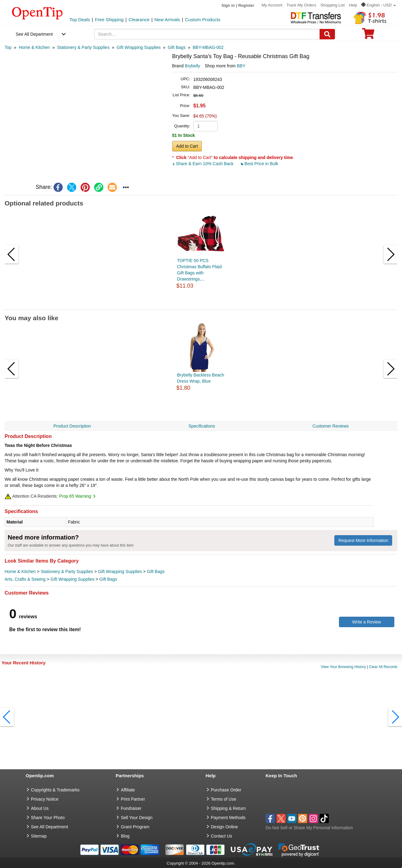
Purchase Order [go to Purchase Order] (226, 790)
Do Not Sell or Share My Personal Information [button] (309, 828)
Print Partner (133, 799)
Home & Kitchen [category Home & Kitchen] (20, 571)
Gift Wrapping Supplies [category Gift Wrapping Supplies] (120, 571)
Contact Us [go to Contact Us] (222, 836)
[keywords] (207, 34)
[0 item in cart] (368, 36)
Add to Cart (187, 146)
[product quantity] (205, 126)
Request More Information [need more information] (363, 540)
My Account (272, 5)
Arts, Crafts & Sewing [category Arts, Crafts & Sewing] (25, 579)
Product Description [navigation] (72, 426)
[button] (379, 5)
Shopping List (333, 5)
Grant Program (135, 827)
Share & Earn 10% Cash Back (203, 164)
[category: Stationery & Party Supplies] (83, 47)
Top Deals (80, 20)
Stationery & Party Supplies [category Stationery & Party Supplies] (67, 571)
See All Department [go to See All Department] (50, 827)
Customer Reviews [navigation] (330, 426)
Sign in (228, 5)
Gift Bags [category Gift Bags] (156, 571)
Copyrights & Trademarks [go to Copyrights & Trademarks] (55, 790)
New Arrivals (167, 20)
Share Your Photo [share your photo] (48, 818)
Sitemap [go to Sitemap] (39, 836)
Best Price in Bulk (260, 164)
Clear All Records (383, 667)
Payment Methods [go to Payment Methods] (228, 818)
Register (246, 5)
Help (353, 5)
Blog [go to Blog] (125, 836)
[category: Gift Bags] (177, 47)
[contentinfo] (37, 13)
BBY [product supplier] (241, 66)
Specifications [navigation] (202, 426)
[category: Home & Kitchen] (34, 47)
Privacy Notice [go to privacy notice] (45, 799)
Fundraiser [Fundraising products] (131, 808)
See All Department (34, 34)
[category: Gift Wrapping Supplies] (139, 47)
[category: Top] (8, 47)
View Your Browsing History (343, 667)
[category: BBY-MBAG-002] (208, 47)
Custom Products (203, 20)
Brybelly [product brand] (193, 66)
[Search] (327, 34)
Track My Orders (301, 5)
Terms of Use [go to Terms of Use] (224, 799)
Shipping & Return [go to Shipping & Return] (229, 808)
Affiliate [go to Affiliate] (128, 790)
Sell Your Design (137, 818)
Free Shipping (109, 20)
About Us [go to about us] (40, 808)
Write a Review (367, 622)
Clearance (139, 20)
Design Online (225, 827)
